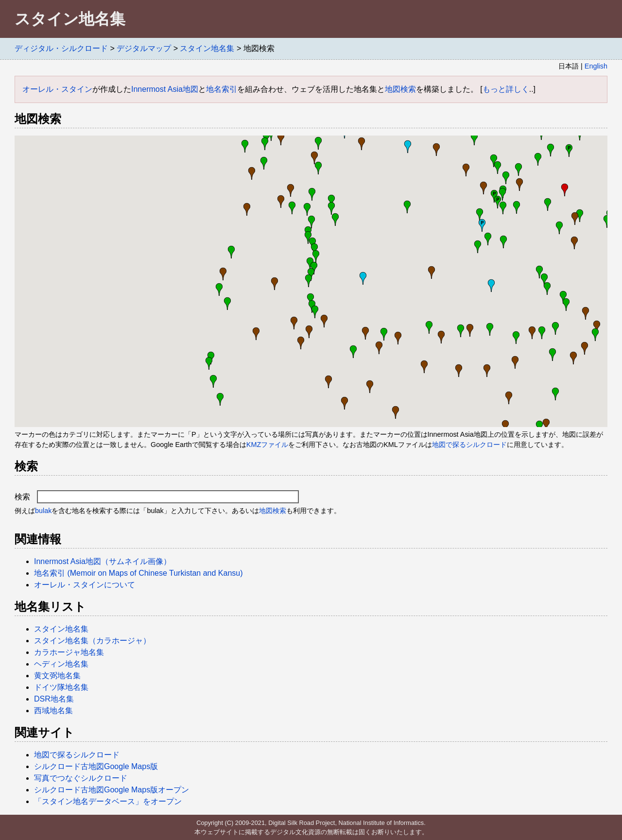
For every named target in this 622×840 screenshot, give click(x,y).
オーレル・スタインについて (85, 585)
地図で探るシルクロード (469, 445)
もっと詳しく (506, 89)
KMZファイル (267, 445)
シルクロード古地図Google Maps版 (96, 766)
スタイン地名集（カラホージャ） (92, 641)
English (596, 66)
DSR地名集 (54, 699)
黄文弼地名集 (57, 676)
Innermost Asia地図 (165, 89)
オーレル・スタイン (57, 89)
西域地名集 (53, 711)
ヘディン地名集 (61, 664)
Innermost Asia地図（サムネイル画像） (103, 561)
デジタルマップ (144, 48)
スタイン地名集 (207, 48)
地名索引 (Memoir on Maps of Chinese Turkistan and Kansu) (138, 573)
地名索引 (222, 89)
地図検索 (400, 89)
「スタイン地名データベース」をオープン (108, 801)
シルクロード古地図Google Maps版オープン (112, 790)
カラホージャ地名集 (69, 652)
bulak (43, 511)
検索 (157, 497)
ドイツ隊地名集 (61, 687)
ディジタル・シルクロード (61, 48)
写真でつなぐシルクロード (81, 778)
